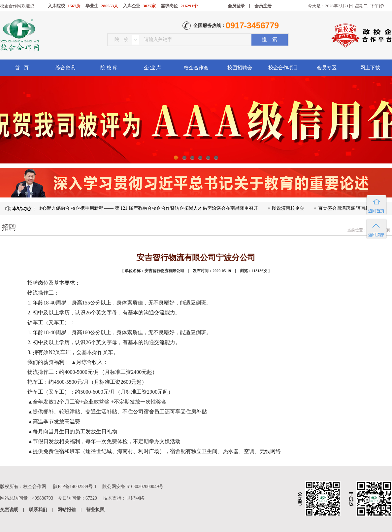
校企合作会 (196, 68)
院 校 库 (109, 68)
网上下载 (370, 68)
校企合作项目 (283, 68)
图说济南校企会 (289, 208)
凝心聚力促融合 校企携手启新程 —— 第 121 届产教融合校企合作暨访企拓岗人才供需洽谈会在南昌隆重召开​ (149, 208)
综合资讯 (65, 68)
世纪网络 (135, 498)
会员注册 (263, 6)
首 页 (22, 68)
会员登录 (236, 6)
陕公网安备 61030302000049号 (133, 487)
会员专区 (327, 68)
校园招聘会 (240, 68)
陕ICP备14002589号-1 (75, 487)
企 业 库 (153, 68)
